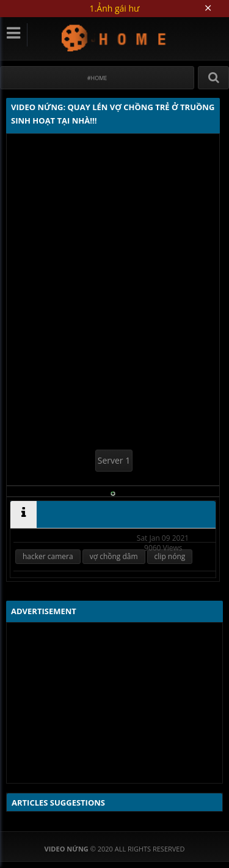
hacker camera (48, 556)
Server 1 (114, 460)
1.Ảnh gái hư (115, 8)
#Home (97, 78)
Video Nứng (114, 38)
